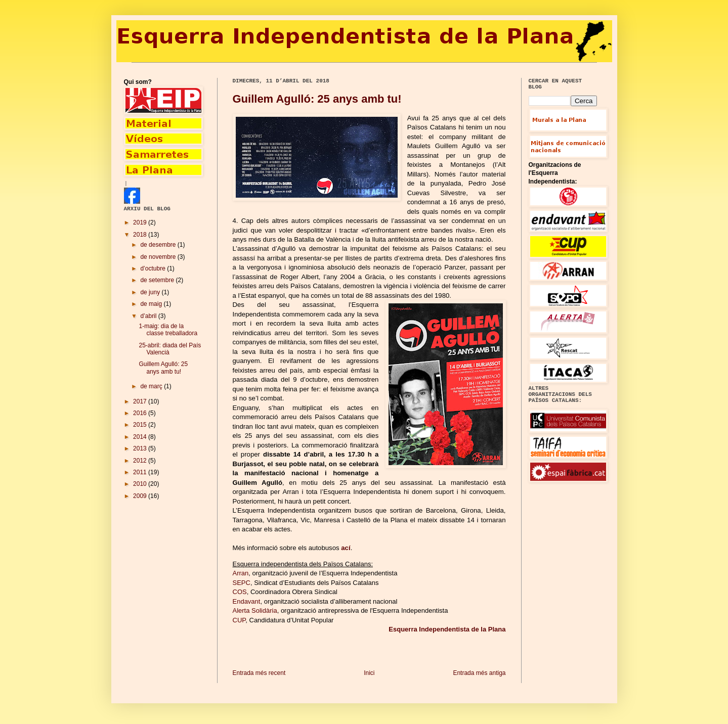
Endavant (247, 601)
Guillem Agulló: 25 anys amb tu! (317, 99)
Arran (241, 573)
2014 (141, 437)
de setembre (158, 280)
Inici (369, 673)
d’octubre (154, 268)
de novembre (159, 257)
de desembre (159, 245)
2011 (141, 472)
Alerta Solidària (255, 610)
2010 (141, 484)
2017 (141, 401)
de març (152, 386)
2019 (141, 222)
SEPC (242, 583)
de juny (151, 292)
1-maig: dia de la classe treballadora (168, 330)
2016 (141, 413)
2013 (141, 448)
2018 (141, 235)
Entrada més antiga (479, 673)
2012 (141, 461)
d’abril (149, 316)
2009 (141, 496)
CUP (239, 620)
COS (240, 592)
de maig (152, 304)
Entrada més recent (259, 673)
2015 (141, 425)
